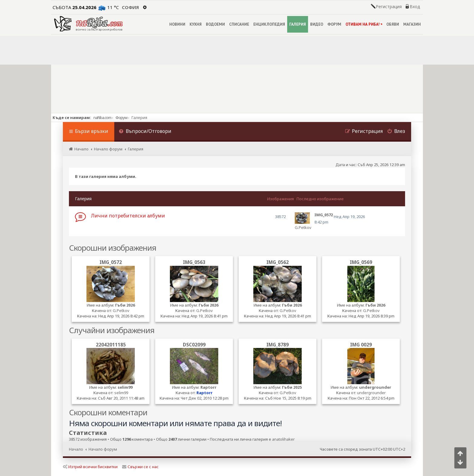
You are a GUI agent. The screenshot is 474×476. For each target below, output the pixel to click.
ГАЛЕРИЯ (298, 24)
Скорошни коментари (108, 412)
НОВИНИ (177, 24)
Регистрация (389, 7)
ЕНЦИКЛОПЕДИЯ (269, 24)
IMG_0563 (194, 262)
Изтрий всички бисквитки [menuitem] (90, 467)
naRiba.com (102, 117)
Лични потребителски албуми (128, 216)
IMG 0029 (361, 345)
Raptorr (208, 387)
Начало (76, 449)
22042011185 (111, 345)
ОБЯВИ (393, 24)
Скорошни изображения (113, 248)
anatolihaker (283, 439)
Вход (415, 7)
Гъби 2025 (292, 387)
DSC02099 (194, 345)
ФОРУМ (334, 24)
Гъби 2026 (125, 305)
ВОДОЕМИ (215, 24)
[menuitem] (145, 132)
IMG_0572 (111, 262)
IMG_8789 (278, 345)
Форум (121, 117)
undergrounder (375, 387)
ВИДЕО (317, 24)
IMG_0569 (361, 262)
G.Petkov (303, 227)
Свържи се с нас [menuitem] (140, 467)
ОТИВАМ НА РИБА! (364, 24)
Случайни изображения (112, 330)
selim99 (125, 387)
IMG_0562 (278, 262)
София (130, 7)
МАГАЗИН (412, 24)
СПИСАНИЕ (239, 24)
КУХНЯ (196, 24)
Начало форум (103, 449)
